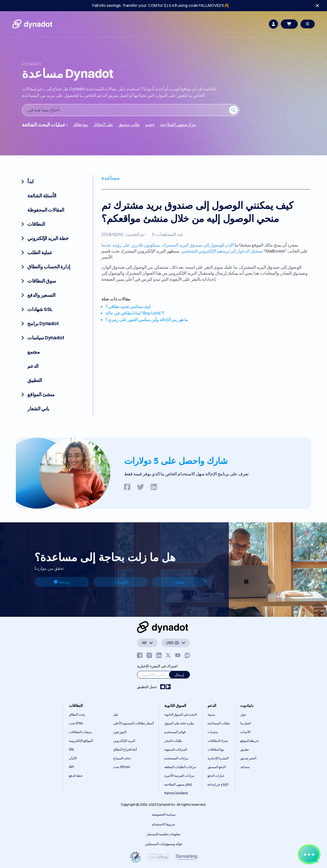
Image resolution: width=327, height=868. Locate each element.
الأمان (73, 758)
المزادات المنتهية (176, 749)
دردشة (62, 582)
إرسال (179, 675)
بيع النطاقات (216, 749)
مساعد (245, 767)
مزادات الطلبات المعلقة (180, 767)
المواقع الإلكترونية (81, 741)
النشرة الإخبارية (218, 758)
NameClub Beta (176, 793)
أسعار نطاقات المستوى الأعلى (133, 723)
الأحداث (245, 732)
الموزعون (120, 732)
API (71, 767)
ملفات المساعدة (219, 723)
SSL (72, 749)
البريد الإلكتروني (124, 741)
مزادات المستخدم (176, 758)
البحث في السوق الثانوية (181, 714)
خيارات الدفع (216, 776)
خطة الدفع (76, 776)
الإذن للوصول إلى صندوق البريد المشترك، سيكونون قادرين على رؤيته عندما (168, 245)
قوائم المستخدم (175, 732)
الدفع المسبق (217, 767)
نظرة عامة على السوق (179, 723)
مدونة (180, 582)
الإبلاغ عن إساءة (218, 784)
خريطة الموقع (249, 741)
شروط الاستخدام (163, 824)
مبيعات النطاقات (80, 732)
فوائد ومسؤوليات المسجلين (163, 844)
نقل (116, 714)
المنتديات (121, 582)
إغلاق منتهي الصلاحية (178, 784)
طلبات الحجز (173, 741)
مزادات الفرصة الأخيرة (179, 776)
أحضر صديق (248, 758)
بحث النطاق (77, 714)
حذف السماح (122, 758)
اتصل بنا (246, 723)
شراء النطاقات (218, 741)
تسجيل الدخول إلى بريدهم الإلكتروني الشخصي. (221, 251)
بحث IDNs (76, 723)
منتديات (213, 732)
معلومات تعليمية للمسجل (163, 834)
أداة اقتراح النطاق (125, 749)
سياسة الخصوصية (164, 814)
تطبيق (245, 749)
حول (243, 714)
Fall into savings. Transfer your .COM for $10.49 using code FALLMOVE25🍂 (161, 5)
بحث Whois (122, 767)
